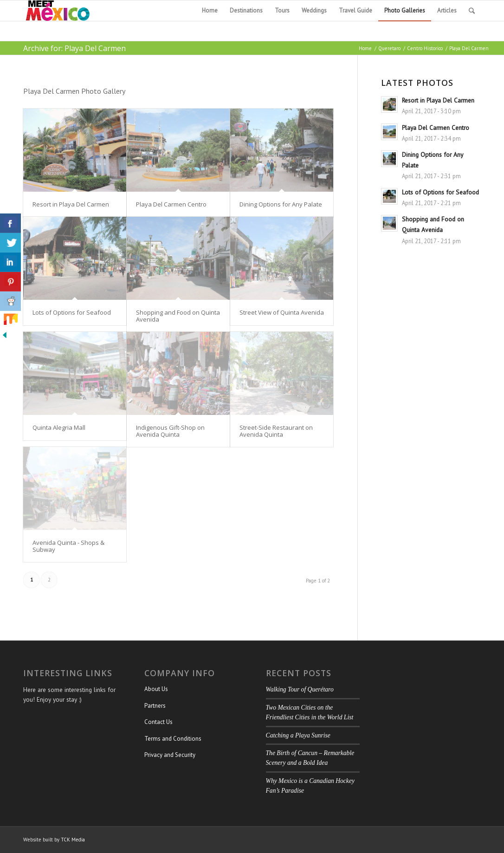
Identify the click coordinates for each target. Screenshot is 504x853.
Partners (155, 706)
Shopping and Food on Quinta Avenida (178, 316)
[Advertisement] (431, 446)
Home (365, 48)
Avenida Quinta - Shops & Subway (68, 546)
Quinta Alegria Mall (59, 427)
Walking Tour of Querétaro (300, 689)
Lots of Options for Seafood (72, 312)
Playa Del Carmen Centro (171, 204)
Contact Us (158, 722)
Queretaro (389, 48)
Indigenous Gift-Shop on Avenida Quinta (170, 431)
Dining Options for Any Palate (281, 204)
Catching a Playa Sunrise (298, 735)
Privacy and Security (170, 755)
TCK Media (73, 840)
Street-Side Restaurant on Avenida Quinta (276, 431)
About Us (156, 689)
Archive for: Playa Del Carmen (74, 48)
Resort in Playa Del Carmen (71, 204)
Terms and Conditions (173, 739)
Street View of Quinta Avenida (282, 312)
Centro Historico (425, 48)
